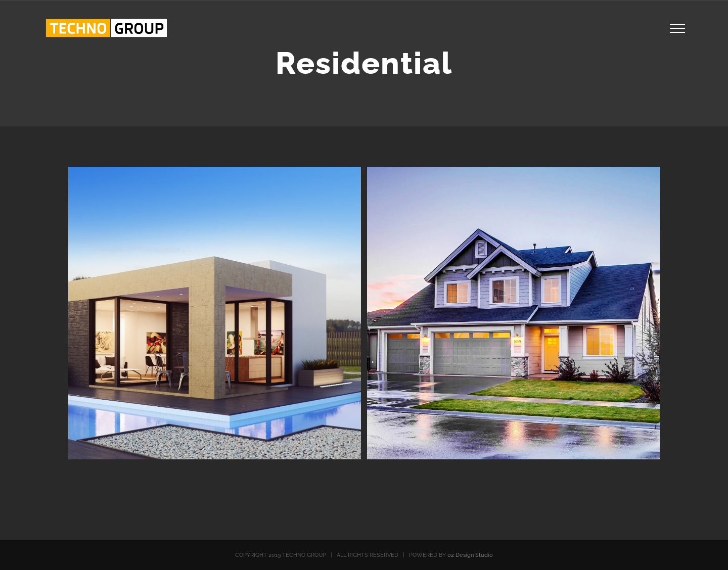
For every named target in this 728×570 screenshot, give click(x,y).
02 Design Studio (470, 555)
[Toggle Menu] (677, 28)
